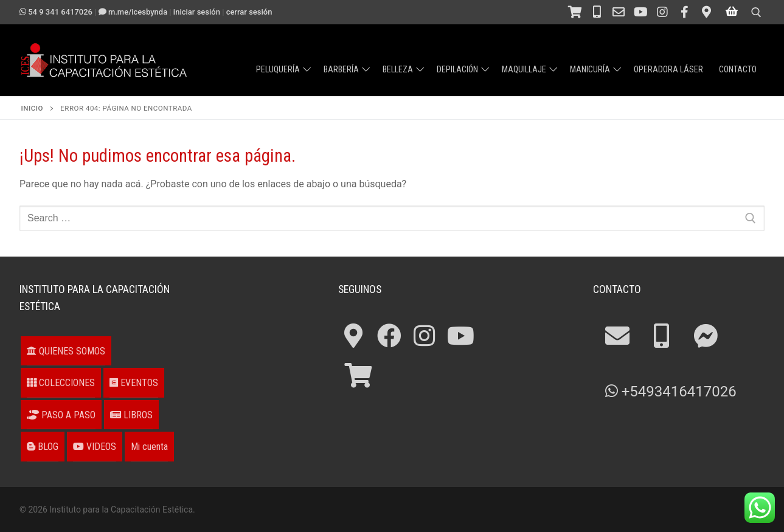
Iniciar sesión (197, 12)
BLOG (43, 447)
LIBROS (131, 415)
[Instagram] (662, 12)
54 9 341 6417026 (56, 12)
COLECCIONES (61, 383)
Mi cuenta (149, 447)
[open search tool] (756, 12)
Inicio (32, 108)
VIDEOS (95, 447)
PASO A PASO (61, 415)
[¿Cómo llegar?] (706, 12)
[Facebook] (684, 12)
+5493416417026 (671, 392)
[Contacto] (619, 12)
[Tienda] (575, 12)
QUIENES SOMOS (66, 351)
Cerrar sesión (249, 12)
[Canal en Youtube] (640, 12)
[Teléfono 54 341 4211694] (597, 12)
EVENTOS (134, 383)
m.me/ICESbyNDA (133, 12)
